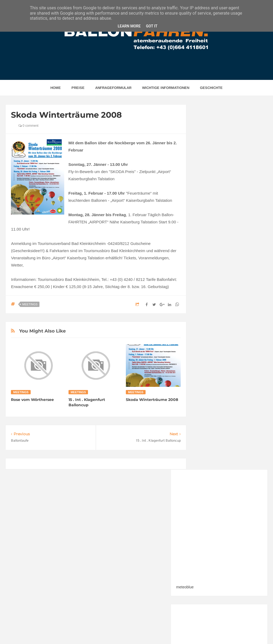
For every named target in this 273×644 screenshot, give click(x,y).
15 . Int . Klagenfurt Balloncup (87, 402)
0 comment (28, 126)
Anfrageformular (113, 88)
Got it (152, 26)
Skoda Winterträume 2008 (152, 400)
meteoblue (206, 219)
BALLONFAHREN (124, 630)
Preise (78, 88)
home (56, 88)
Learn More (129, 26)
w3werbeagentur (190, 630)
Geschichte (211, 88)
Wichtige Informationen (166, 88)
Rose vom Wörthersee (32, 400)
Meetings (30, 304)
